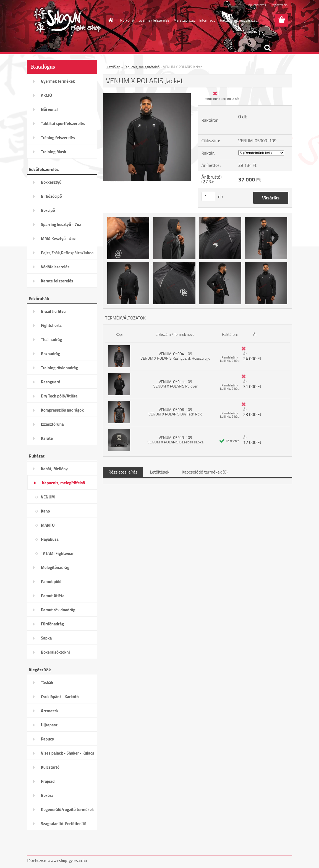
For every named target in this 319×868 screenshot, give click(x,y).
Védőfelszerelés (55, 267)
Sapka (46, 638)
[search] (267, 48)
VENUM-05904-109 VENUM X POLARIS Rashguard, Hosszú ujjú (175, 356)
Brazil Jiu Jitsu (53, 311)
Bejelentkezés (256, 5)
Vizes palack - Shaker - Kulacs (68, 753)
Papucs (47, 739)
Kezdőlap (113, 67)
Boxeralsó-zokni (55, 652)
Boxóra (47, 795)
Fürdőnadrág (52, 624)
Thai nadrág (51, 340)
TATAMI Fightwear (57, 553)
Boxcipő (48, 210)
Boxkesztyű (51, 182)
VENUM (48, 497)
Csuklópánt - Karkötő (60, 697)
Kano (45, 511)
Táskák (47, 683)
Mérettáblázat (184, 20)
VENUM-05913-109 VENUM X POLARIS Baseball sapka (175, 440)
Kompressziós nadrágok (62, 410)
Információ (207, 20)
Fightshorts (51, 325)
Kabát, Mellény (54, 469)
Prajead (48, 781)
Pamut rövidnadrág (58, 610)
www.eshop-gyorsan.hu (67, 860)
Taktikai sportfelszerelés (63, 124)
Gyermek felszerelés (154, 20)
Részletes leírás (123, 472)
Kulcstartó (50, 767)
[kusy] (208, 197)
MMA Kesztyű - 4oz (58, 239)
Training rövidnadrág (59, 368)
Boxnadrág (51, 354)
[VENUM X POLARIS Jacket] (147, 95)
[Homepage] (110, 20)
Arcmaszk (50, 711)
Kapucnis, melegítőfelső (63, 483)
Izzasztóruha (52, 424)
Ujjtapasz (49, 725)
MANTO (48, 525)
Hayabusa (50, 539)
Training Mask (53, 152)
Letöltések (159, 472)
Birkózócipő (51, 196)
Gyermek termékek (58, 81)
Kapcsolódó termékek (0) (205, 472)
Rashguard (51, 382)
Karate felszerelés (57, 281)
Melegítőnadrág (55, 567)
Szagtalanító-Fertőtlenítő (64, 824)
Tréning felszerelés (58, 138)
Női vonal (127, 20)
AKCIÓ (46, 95)
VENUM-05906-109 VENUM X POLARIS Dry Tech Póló (175, 412)
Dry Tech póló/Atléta (59, 396)
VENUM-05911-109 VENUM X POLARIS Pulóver (176, 384)
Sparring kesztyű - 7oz (61, 224)
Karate (47, 438)
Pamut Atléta (53, 596)
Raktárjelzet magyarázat (238, 20)
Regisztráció (279, 5)
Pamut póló (51, 582)
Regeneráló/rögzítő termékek (67, 809)
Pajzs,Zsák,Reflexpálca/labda (67, 253)
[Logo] (65, 20)
